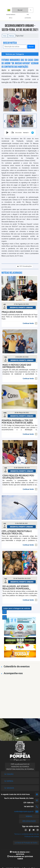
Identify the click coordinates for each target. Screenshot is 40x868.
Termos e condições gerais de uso (27, 834)
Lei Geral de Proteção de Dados (26, 843)
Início (5, 36)
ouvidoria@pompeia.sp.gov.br (24, 812)
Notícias (12, 36)
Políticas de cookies (32, 836)
